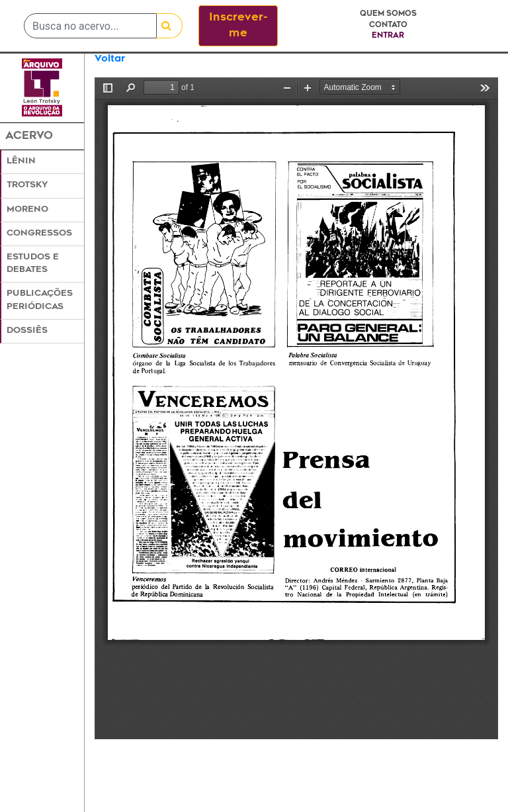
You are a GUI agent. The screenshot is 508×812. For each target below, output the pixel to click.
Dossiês (27, 331)
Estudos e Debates (33, 264)
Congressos (39, 234)
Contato (388, 25)
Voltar (110, 59)
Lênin (21, 161)
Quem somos (388, 14)
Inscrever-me (238, 26)
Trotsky (27, 185)
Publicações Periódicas (40, 300)
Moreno (27, 210)
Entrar (388, 36)
